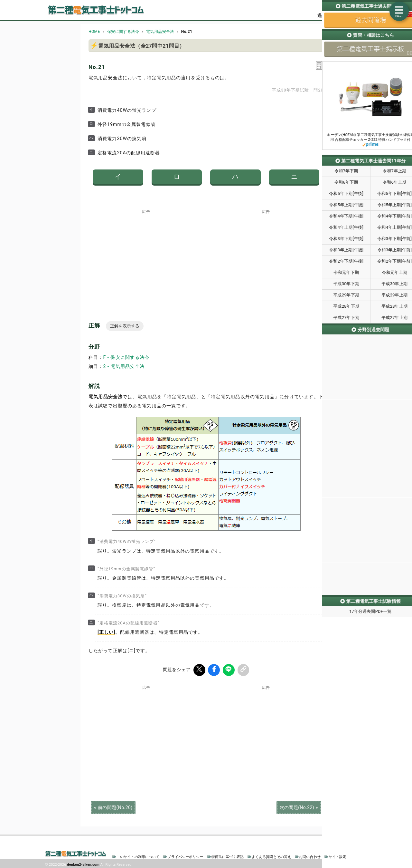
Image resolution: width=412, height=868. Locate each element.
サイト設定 (338, 856)
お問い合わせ (310, 856)
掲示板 (356, 15)
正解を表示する (125, 326)
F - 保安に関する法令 (126, 357)
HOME (94, 32)
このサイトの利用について (138, 856)
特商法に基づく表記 (228, 856)
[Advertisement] (146, 254)
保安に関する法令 (123, 32)
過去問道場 (329, 15)
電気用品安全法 (160, 32)
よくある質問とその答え (272, 856)
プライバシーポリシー (185, 856)
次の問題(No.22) (297, 806)
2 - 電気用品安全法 (124, 366)
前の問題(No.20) (115, 806)
